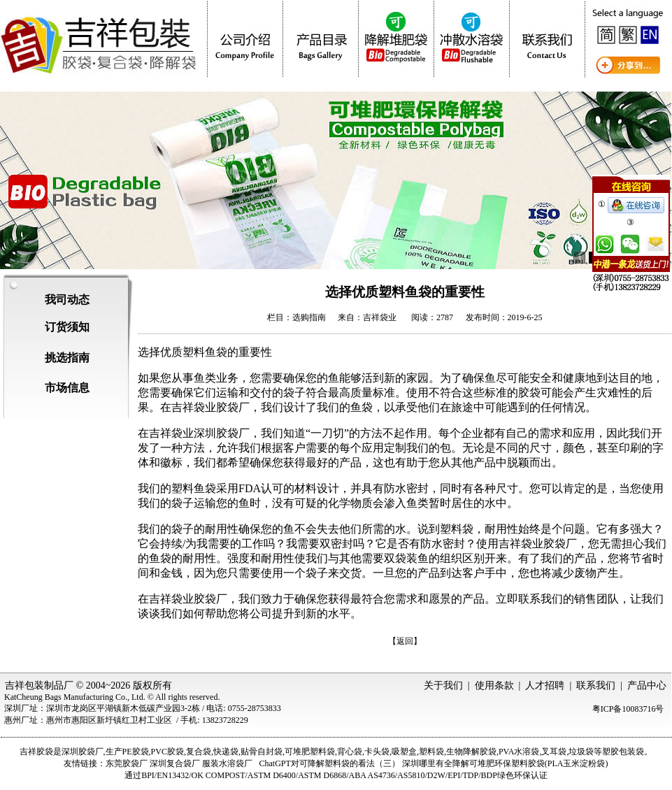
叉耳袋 (554, 752)
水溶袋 (527, 752)
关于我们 (443, 685)
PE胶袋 (136, 752)
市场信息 (67, 388)
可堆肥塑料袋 (310, 752)
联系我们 (596, 685)
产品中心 (647, 685)
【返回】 (405, 641)
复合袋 (199, 752)
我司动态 (67, 300)
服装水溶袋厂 (227, 763)
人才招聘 (545, 685)
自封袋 (270, 752)
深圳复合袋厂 (175, 763)
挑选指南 (67, 358)
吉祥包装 (24, 685)
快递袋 (226, 752)
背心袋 (350, 752)
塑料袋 (431, 752)
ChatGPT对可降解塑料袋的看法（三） (329, 763)
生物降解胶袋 (471, 752)
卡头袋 (377, 752)
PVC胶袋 (167, 752)
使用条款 (494, 685)
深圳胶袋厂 (83, 752)
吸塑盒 (404, 752)
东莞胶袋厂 (127, 763)
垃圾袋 (581, 752)
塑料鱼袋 (194, 488)
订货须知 (67, 327)
